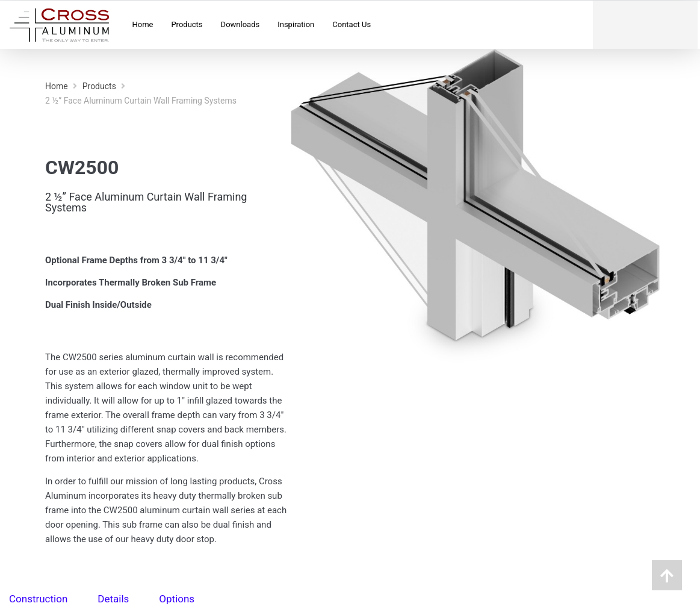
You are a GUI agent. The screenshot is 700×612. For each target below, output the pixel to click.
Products (99, 86)
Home (57, 86)
